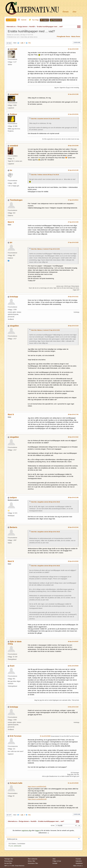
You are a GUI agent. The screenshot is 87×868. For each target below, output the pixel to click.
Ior (11, 170)
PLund (11, 846)
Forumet (78, 859)
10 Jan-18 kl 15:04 (73, 49)
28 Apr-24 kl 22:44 (73, 527)
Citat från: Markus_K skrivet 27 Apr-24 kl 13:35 (45, 249)
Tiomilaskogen (16, 200)
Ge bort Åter (8, 863)
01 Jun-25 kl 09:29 (73, 783)
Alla (29, 43)
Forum (66, 12)
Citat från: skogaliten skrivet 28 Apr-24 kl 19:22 (45, 502)
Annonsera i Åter (33, 863)
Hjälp (75, 866)
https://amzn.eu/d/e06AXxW (37, 799)
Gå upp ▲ (80, 866)
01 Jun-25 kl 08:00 (45, 736)
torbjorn (13, 498)
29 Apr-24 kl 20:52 (73, 561)
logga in (38, 830)
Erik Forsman (16, 736)
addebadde (18, 846)
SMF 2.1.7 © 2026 (9, 866)
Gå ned (9, 43)
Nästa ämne (76, 37)
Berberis (14, 527)
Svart (12, 666)
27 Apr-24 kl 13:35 (73, 222)
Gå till (53, 825)
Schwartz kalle (16, 783)
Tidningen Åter (9, 859)
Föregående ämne (63, 37)
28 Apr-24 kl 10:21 (73, 297)
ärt (11, 242)
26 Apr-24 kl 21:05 (73, 170)
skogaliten (14, 326)
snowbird (14, 146)
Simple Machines (20, 866)
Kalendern (79, 861)
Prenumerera (8, 861)
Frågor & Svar (57, 861)
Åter (74, 12)
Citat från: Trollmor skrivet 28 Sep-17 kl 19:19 (45, 175)
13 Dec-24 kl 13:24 (73, 707)
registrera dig (26, 830)
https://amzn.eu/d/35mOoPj (37, 787)
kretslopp (14, 297)
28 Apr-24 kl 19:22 (73, 437)
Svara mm (77, 42)
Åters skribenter (33, 859)
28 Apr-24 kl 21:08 (73, 497)
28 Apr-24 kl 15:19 (73, 326)
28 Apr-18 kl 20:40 (73, 146)
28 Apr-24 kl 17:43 (73, 414)
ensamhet (14, 94)
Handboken (79, 863)
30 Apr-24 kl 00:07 (73, 641)
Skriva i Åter (31, 861)
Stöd (54, 859)
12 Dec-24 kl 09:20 (73, 666)
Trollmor (13, 114)
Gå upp (9, 815)
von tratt (13, 49)
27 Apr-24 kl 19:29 (73, 242)
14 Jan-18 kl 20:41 (73, 114)
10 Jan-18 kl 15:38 (73, 94)
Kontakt (55, 863)
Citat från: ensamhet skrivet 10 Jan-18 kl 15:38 (45, 119)
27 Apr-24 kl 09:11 (73, 200)
